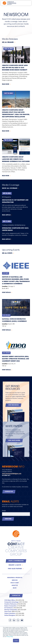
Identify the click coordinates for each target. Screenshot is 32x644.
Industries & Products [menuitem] (15, 578)
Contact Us (9, 492)
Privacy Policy (10, 637)
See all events (7, 253)
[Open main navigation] (28, 3)
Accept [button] (16, 641)
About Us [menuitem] (15, 585)
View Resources (13, 405)
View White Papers (14, 440)
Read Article (6, 215)
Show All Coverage (10, 188)
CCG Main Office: (10, 600)
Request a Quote (15, 565)
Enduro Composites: (11, 606)
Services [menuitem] (15, 580)
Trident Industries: (10, 614)
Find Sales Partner (15, 569)
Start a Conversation (16, 561)
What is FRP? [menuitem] (15, 583)
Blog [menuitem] (15, 588)
